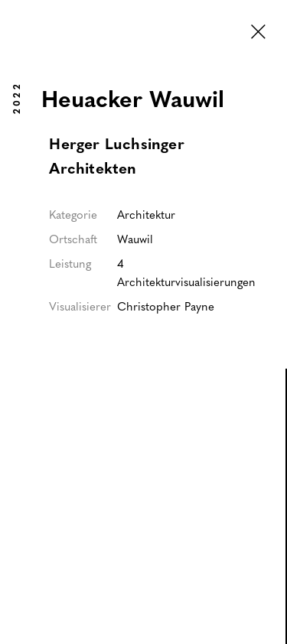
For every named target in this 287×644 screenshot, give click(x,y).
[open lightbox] (143, 529)
